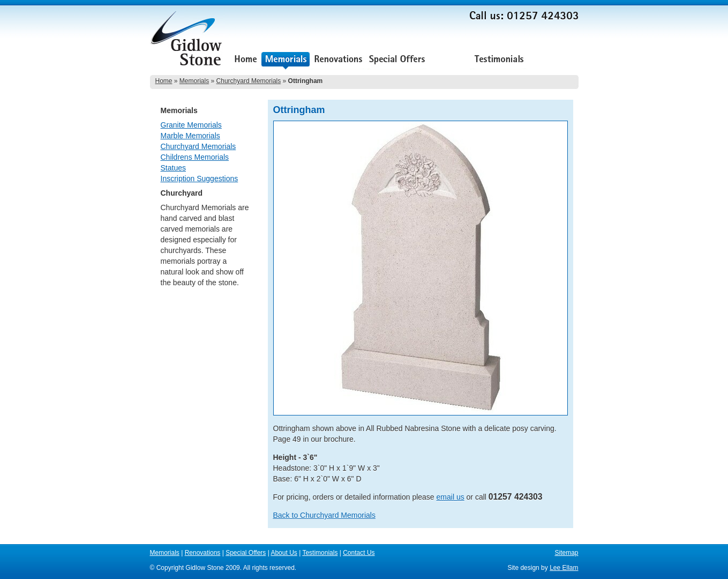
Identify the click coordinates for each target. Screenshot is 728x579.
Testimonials (499, 60)
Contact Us (553, 60)
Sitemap (566, 553)
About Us (449, 60)
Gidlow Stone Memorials (187, 42)
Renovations (338, 60)
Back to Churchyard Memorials (324, 515)
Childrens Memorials (195, 157)
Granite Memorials (191, 125)
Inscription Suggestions (200, 179)
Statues (173, 168)
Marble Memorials (190, 136)
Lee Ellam (564, 568)
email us (451, 497)
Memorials (286, 60)
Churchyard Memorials (249, 81)
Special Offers (397, 60)
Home (246, 60)
